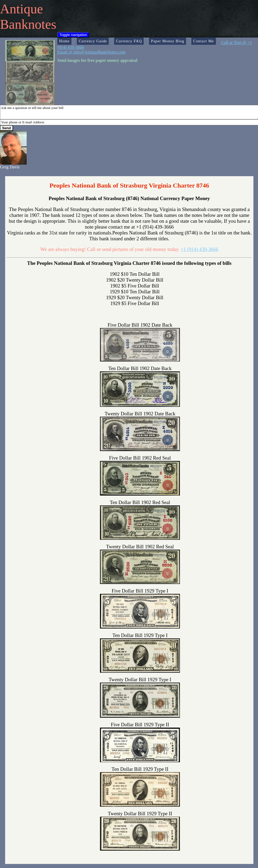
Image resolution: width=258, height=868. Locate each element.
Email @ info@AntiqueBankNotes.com (91, 52)
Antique (21, 9)
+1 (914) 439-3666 (199, 249)
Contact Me (204, 41)
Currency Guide (93, 41)
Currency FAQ (129, 41)
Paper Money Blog (168, 41)
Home (64, 41)
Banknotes (28, 24)
